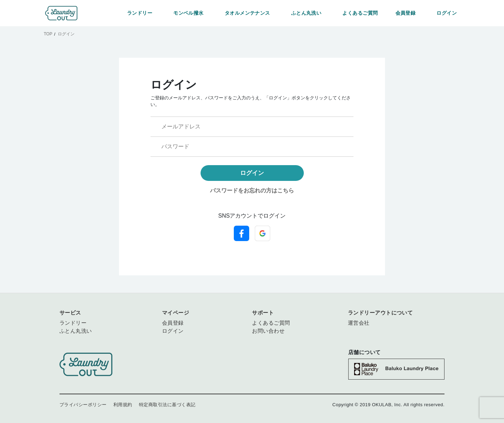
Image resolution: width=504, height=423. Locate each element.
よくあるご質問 (360, 13)
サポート (263, 313)
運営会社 (359, 323)
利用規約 (123, 405)
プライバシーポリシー (83, 405)
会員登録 (406, 13)
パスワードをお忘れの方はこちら (252, 191)
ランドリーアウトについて (380, 313)
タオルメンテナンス (247, 13)
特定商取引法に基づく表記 (167, 405)
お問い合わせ (268, 331)
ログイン (447, 13)
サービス (70, 313)
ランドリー (140, 13)
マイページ (176, 313)
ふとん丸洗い (306, 13)
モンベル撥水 (188, 13)
